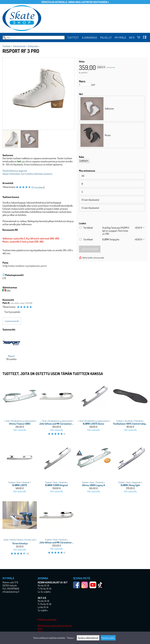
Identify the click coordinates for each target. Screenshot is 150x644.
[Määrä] (85, 85)
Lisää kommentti (12, 321)
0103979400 (13, 589)
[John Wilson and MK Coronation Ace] (57, 528)
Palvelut (106, 37)
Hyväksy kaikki (108, 638)
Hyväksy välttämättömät (88, 638)
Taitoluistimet (20, 46)
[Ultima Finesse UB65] (20, 409)
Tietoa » (70, 638)
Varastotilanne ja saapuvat (15, 171)
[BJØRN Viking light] (130, 468)
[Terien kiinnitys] (20, 528)
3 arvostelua (38, 187)
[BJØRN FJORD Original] (57, 468)
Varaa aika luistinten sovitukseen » (89, 2)
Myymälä (120, 37)
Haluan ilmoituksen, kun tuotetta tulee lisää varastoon (27, 174)
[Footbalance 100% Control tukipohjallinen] (130, 409)
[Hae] (34, 38)
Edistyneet (34, 46)
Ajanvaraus (90, 37)
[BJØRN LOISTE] (20, 468)
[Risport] (11, 350)
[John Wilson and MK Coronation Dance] (57, 409)
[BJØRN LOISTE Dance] (93, 409)
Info (132, 37)
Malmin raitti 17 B (10, 582)
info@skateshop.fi (11, 592)
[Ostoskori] (139, 37)
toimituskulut (111, 67)
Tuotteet (73, 37)
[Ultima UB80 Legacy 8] (93, 468)
